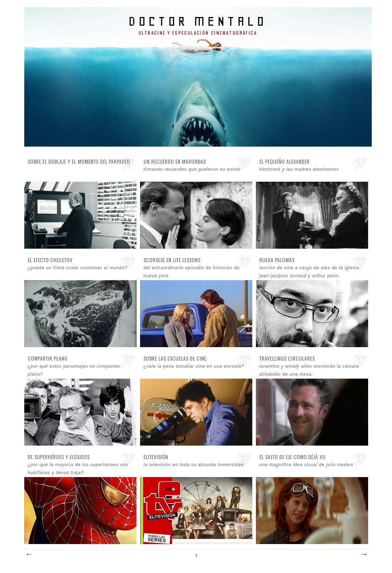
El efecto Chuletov (50, 260)
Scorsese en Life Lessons (172, 260)
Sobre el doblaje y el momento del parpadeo (79, 161)
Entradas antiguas (363, 555)
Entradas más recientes (29, 555)
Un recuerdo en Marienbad (175, 161)
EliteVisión (156, 457)
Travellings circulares (287, 358)
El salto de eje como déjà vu (293, 457)
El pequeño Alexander (285, 161)
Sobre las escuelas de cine (175, 358)
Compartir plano (48, 358)
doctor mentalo (198, 21)
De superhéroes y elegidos (59, 457)
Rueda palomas (277, 260)
